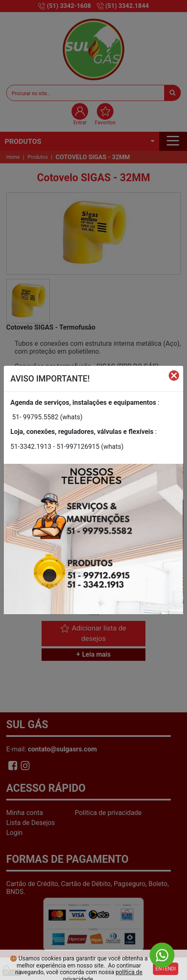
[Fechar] (174, 375)
